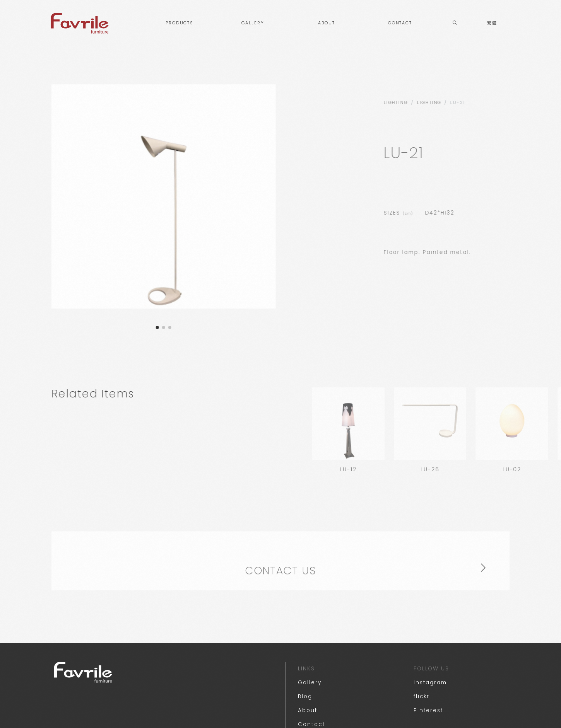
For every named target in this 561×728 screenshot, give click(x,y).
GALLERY (253, 23)
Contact (311, 724)
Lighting (521, 103)
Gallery (310, 683)
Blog (305, 696)
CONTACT (400, 23)
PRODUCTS (179, 23)
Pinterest (428, 710)
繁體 (492, 23)
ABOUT (327, 23)
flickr (422, 696)
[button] (149, 327)
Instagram (430, 683)
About (308, 710)
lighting (488, 103)
